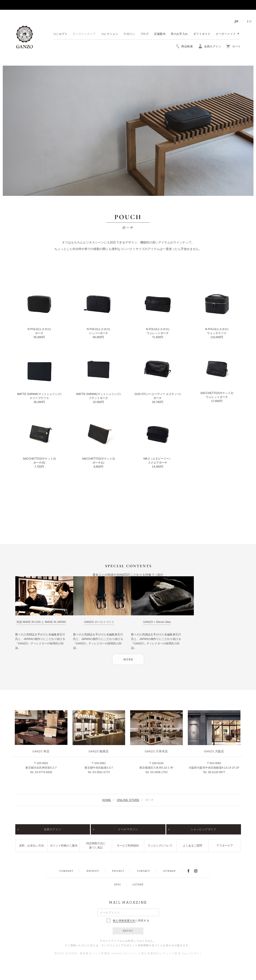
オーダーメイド (226, 34)
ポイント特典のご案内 (64, 846)
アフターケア (225, 846)
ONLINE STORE (128, 800)
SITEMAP (169, 871)
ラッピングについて (160, 846)
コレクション (110, 34)
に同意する (128, 921)
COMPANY (66, 871)
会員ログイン (53, 829)
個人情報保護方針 (124, 921)
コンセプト (60, 34)
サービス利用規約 (128, 846)
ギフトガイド (202, 34)
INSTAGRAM (198, 871)
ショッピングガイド (204, 829)
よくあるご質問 (192, 846)
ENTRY (128, 931)
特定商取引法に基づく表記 (96, 845)
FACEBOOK (189, 871)
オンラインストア (84, 34)
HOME (107, 800)
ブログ (144, 34)
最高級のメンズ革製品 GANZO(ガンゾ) (107, 954)
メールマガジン (128, 829)
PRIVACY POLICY (118, 871)
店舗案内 (160, 34)
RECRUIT (93, 871)
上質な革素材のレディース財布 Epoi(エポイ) (170, 954)
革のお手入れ (179, 34)
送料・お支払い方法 (31, 846)
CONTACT (144, 871)
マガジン (129, 34)
